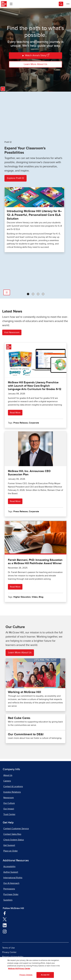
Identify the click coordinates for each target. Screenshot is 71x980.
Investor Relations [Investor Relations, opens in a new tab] (12, 792)
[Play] (7, 292)
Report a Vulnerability (13, 957)
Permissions (9, 889)
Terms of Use (8, 948)
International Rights (13, 878)
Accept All (45, 976)
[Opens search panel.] (61, 4)
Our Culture (9, 803)
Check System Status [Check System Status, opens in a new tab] (14, 840)
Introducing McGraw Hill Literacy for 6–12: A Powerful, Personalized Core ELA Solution (34, 215)
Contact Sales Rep (12, 834)
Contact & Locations (13, 786)
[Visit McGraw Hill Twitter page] (5, 919)
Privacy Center (9, 952)
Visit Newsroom (12, 332)
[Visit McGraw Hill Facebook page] (5, 913)
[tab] (28, 294)
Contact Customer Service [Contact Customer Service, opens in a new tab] (16, 829)
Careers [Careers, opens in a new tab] (7, 781)
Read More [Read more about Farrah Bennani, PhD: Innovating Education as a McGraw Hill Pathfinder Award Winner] (15, 587)
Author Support (11, 872)
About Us (8, 775)
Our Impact (9, 809)
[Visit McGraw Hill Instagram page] (5, 931)
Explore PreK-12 (16, 178)
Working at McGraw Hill (25, 692)
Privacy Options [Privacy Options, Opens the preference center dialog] (26, 976)
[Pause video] (3, 89)
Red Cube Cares (19, 718)
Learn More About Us (35, 64)
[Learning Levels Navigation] (11, 4)
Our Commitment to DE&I (26, 734)
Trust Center (9, 814)
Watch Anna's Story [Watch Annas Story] (36, 56)
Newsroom (9, 798)
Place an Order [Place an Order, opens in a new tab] (11, 851)
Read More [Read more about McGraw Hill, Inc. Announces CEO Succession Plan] (15, 501)
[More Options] (68, 4)
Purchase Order (11, 894)
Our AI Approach (11, 883)
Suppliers (8, 900)
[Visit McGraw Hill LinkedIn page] (5, 925)
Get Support (9, 845)
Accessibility (9, 866)
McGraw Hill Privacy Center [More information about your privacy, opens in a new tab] (19, 970)
